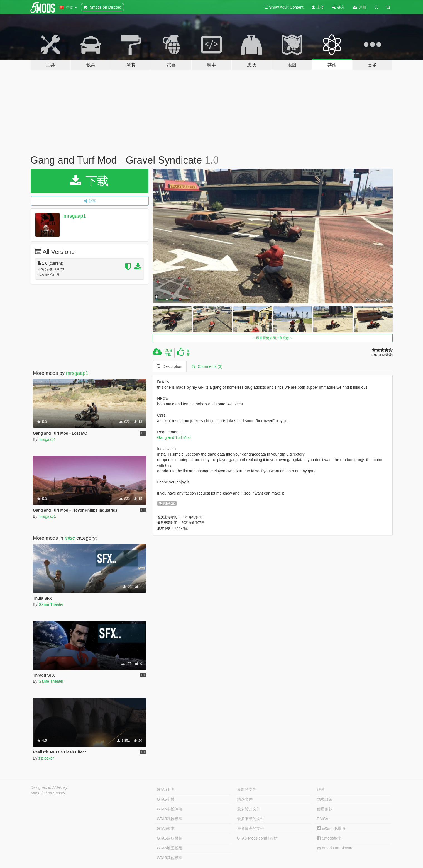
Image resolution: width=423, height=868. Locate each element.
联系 (321, 789)
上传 (318, 7)
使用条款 (325, 809)
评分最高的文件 (251, 828)
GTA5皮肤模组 (170, 838)
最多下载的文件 (251, 819)
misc (70, 538)
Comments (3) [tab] (207, 366)
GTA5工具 (166, 789)
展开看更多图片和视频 (273, 338)
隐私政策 (325, 799)
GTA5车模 (166, 799)
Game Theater (51, 604)
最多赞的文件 (249, 809)
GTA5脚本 (166, 828)
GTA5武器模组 (170, 819)
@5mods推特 (331, 828)
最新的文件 (247, 789)
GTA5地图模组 (170, 848)
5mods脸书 (329, 838)
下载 (90, 181)
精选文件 (245, 799)
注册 (360, 7)
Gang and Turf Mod (174, 437)
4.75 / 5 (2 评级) (382, 355)
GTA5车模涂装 (170, 809)
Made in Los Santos (48, 793)
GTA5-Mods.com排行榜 (257, 838)
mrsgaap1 (75, 216)
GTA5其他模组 (170, 858)
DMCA (323, 819)
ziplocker (46, 758)
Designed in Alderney (49, 787)
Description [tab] (170, 366)
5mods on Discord (335, 848)
